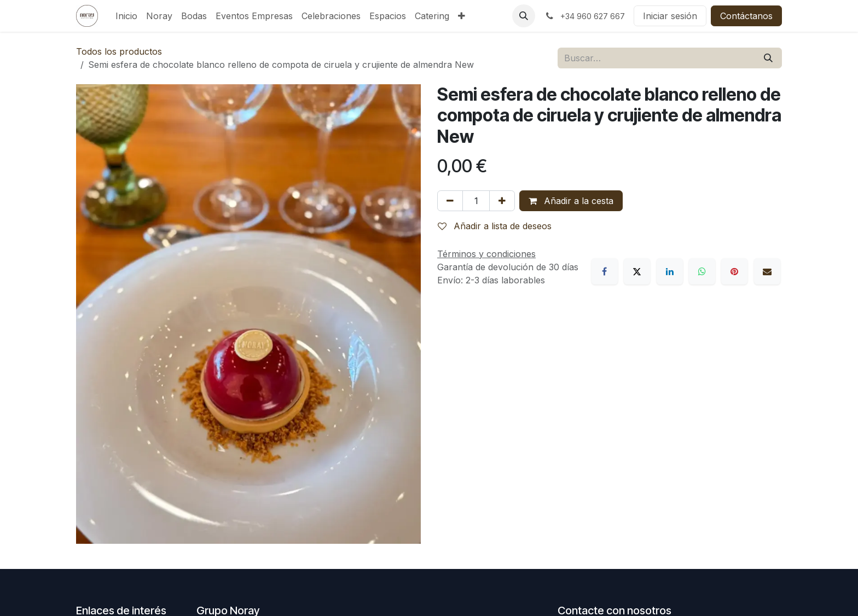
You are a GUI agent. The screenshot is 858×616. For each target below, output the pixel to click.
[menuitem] (126, 16)
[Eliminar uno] (450, 201)
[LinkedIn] (670, 271)
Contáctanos (746, 16)
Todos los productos (119, 51)
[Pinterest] (734, 271)
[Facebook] (605, 271)
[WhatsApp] (702, 271)
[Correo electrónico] (767, 271)
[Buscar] (768, 58)
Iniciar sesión (670, 16)
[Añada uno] (502, 201)
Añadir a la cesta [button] (571, 201)
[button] (524, 16)
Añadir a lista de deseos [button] (495, 226)
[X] (637, 271)
